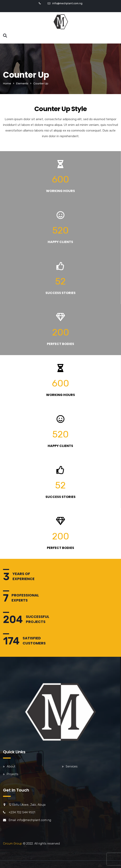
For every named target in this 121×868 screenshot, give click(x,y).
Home (7, 83)
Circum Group (13, 844)
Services (72, 766)
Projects (13, 774)
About (11, 766)
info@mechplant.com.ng (67, 3)
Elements (22, 83)
